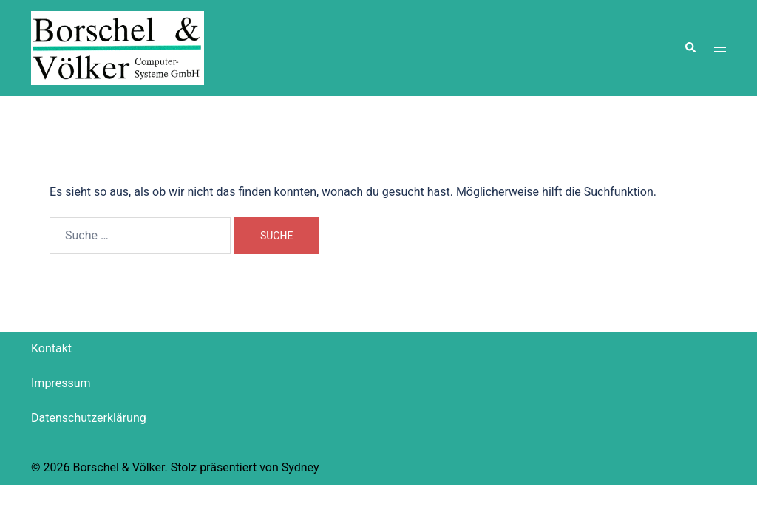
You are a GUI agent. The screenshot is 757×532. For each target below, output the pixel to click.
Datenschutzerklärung (89, 418)
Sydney (301, 467)
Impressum (61, 383)
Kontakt (51, 348)
